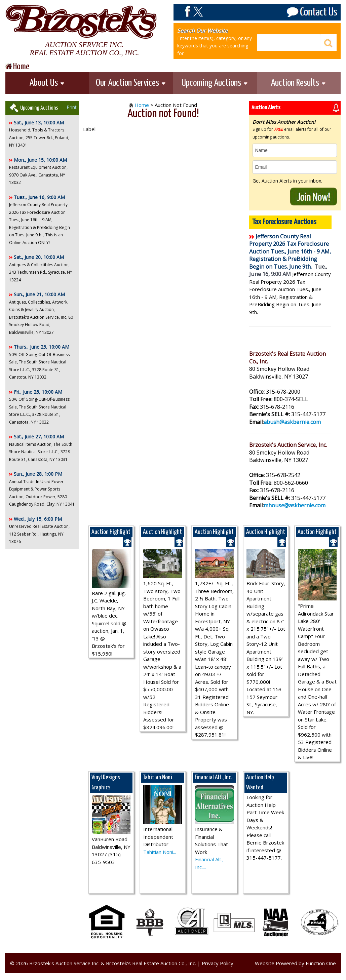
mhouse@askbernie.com (295, 505)
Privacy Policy (218, 963)
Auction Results (299, 83)
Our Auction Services (131, 83)
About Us (47, 83)
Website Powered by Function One (295, 963)
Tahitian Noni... (160, 852)
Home (142, 105)
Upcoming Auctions (215, 83)
